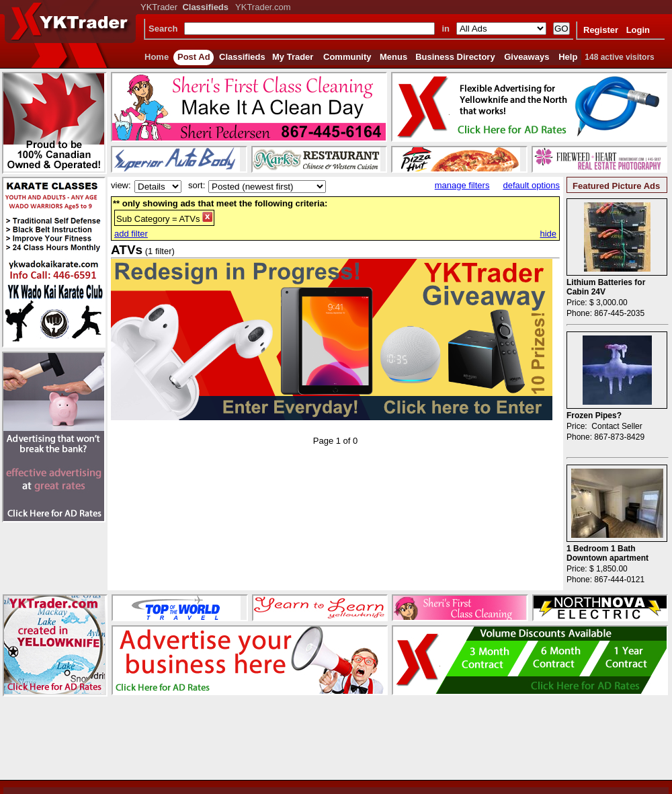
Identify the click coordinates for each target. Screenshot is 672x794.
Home (157, 57)
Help (568, 57)
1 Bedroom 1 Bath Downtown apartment (607, 553)
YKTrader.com (263, 7)
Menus (393, 57)
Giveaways (527, 57)
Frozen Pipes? (594, 415)
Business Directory (455, 57)
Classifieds (242, 57)
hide (548, 234)
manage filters (462, 185)
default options (531, 185)
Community (347, 57)
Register (601, 30)
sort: (197, 185)
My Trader (293, 57)
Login (638, 30)
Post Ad (194, 57)
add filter (131, 234)
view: (121, 185)
